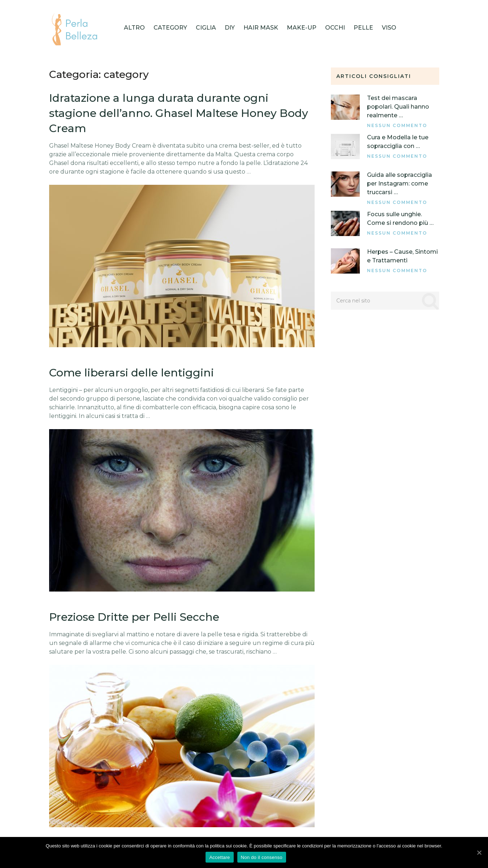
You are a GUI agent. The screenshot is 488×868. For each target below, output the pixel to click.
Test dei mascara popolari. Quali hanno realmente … (398, 107)
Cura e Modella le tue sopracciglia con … (398, 142)
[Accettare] (479, 852)
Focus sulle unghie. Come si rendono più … (400, 219)
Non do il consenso (262, 857)
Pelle (363, 28)
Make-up (302, 28)
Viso (389, 28)
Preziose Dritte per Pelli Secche (134, 617)
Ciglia (206, 28)
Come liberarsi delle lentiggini (131, 373)
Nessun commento (397, 125)
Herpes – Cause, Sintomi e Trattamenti (402, 256)
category (170, 28)
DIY (230, 28)
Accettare (219, 857)
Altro (134, 28)
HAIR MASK (261, 28)
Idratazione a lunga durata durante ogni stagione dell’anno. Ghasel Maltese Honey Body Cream (179, 113)
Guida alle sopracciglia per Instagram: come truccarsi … (400, 184)
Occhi (335, 28)
